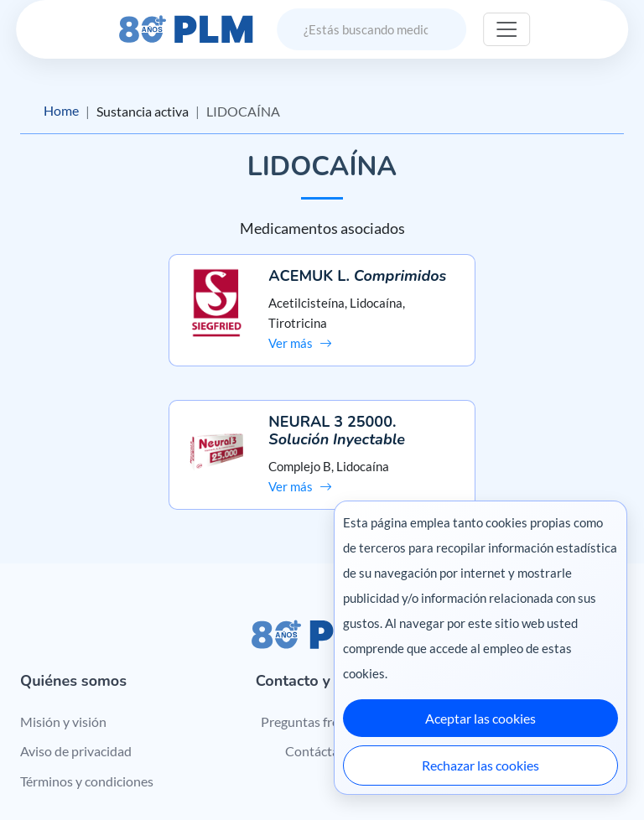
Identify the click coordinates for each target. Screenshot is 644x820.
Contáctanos (322, 626)
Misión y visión (63, 596)
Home (61, 111)
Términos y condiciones (87, 656)
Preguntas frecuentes (322, 596)
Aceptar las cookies (480, 718)
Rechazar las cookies (480, 765)
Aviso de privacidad (76, 626)
